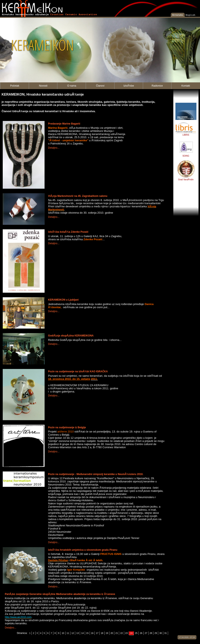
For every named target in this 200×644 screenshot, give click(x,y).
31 (166, 633)
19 (107, 633)
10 (63, 633)
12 (73, 633)
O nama (72, 86)
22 (121, 633)
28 (151, 633)
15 (87, 633)
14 (82, 633)
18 (102, 633)
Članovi (100, 86)
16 (92, 633)
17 (97, 633)
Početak (15, 86)
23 (126, 633)
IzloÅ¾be (129, 86)
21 (117, 633)
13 (78, 633)
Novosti (43, 86)
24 (131, 633)
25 (136, 633)
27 (146, 633)
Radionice (157, 86)
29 (156, 633)
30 (161, 633)
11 (68, 633)
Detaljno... (54, 148)
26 (141, 633)
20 (112, 633)
